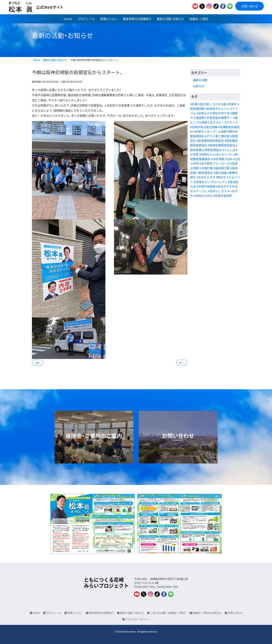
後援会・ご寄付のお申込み (207, 613)
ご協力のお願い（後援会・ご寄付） (168, 613)
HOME (36, 613)
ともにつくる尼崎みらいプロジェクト (106, 583)
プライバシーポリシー (138, 619)
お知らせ (199, 86)
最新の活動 (200, 80)
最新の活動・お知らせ (170, 19)
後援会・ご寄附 (199, 19)
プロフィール (86, 19)
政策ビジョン (109, 19)
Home (68, 19)
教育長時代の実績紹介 (137, 19)
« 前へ (38, 363)
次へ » (182, 363)
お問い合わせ (250, 6)
